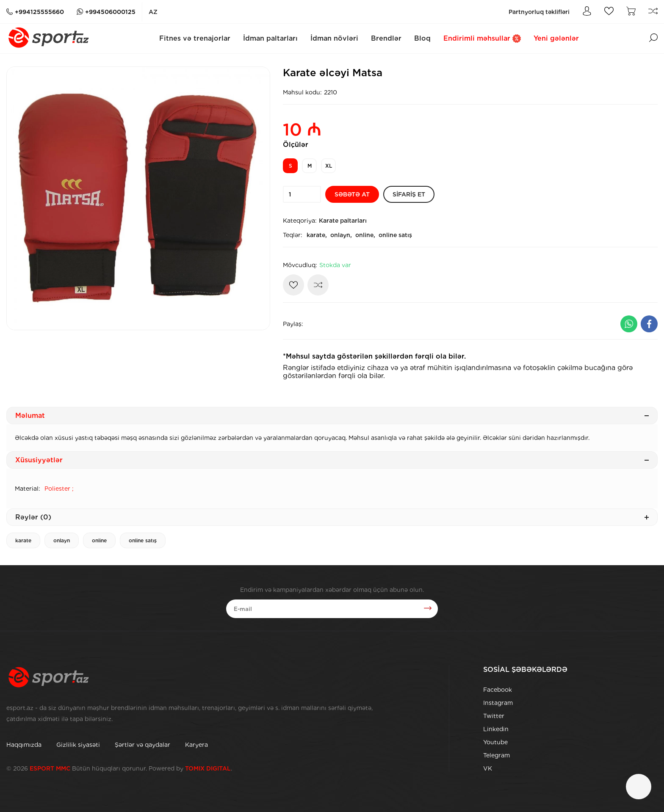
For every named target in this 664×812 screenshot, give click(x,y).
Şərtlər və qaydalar (142, 745)
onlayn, (341, 235)
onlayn (62, 540)
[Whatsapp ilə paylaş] (629, 324)
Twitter (494, 716)
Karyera (196, 745)
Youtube (495, 742)
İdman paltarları (270, 38)
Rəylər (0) (332, 517)
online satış (395, 235)
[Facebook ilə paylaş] (649, 324)
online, (365, 235)
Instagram (498, 703)
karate (23, 540)
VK (488, 768)
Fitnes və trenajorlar (195, 38)
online (99, 540)
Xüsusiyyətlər (332, 460)
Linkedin (496, 729)
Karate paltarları (343, 221)
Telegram (497, 755)
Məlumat (332, 416)
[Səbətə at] (352, 194)
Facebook (498, 690)
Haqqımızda (24, 745)
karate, (317, 235)
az (153, 12)
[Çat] (639, 787)
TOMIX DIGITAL (208, 768)
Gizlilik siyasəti (78, 745)
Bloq (422, 38)
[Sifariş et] (409, 194)
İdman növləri (334, 38)
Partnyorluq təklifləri (539, 12)
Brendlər (386, 38)
